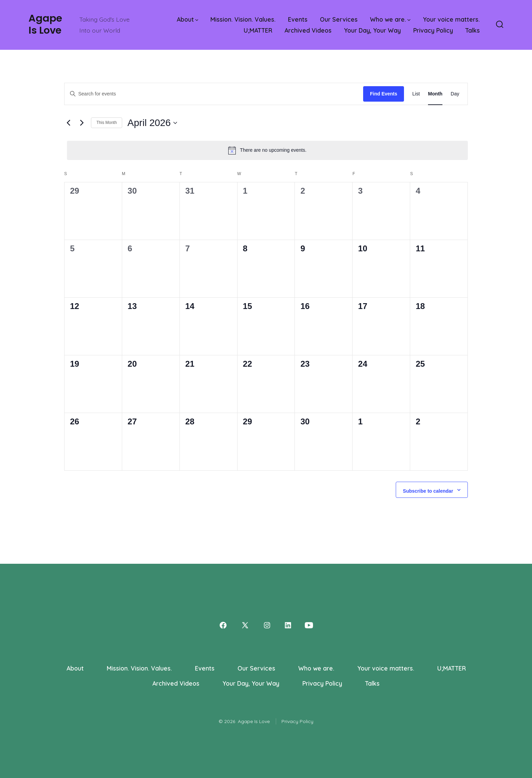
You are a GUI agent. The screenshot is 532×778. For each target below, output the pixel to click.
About (188, 19)
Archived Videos (308, 30)
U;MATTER (258, 30)
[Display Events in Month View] (435, 94)
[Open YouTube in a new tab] (309, 625)
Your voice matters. (451, 19)
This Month (107, 123)
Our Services (339, 19)
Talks (473, 30)
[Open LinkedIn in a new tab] (288, 625)
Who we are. (390, 19)
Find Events (384, 94)
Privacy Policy (433, 30)
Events (298, 19)
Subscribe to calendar (428, 491)
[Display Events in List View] (416, 94)
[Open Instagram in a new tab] (267, 625)
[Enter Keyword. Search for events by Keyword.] (214, 94)
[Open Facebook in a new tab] (223, 625)
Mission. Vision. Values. (243, 19)
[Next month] (82, 123)
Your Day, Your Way (372, 30)
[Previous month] (68, 123)
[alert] (267, 150)
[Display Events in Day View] (455, 94)
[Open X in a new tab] (245, 625)
